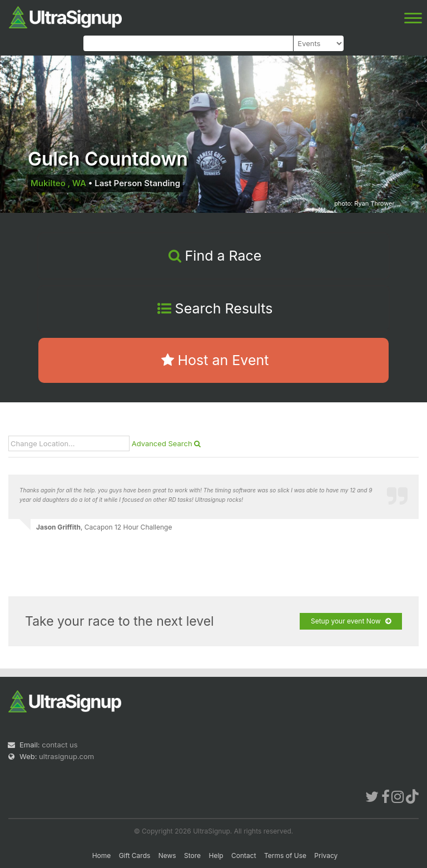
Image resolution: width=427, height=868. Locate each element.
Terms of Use (285, 855)
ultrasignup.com (66, 756)
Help (216, 855)
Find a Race (215, 256)
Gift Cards (135, 855)
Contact (244, 855)
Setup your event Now (351, 621)
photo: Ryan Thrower (364, 203)
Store (192, 855)
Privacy (326, 855)
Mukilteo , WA (58, 183)
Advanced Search (167, 443)
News (167, 855)
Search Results (215, 308)
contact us (59, 745)
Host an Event (215, 360)
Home (102, 855)
